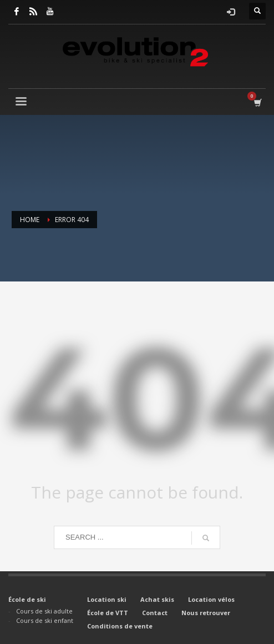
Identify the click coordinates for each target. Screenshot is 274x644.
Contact (155, 613)
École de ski (27, 599)
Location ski (107, 599)
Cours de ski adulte (44, 611)
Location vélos (211, 599)
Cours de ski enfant (45, 620)
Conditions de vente (120, 626)
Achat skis (157, 599)
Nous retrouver (206, 613)
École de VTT (108, 613)
